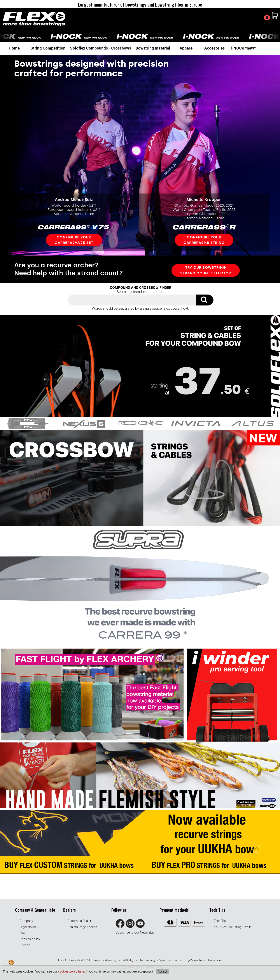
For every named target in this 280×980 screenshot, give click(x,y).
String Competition (48, 48)
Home (14, 48)
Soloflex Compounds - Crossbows (101, 48)
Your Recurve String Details (233, 927)
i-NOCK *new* (243, 48)
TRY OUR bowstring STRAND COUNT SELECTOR (206, 270)
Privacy (25, 945)
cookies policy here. (72, 971)
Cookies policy (30, 939)
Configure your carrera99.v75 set (74, 240)
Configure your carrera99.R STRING (204, 240)
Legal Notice (28, 927)
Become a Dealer (79, 921)
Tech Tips (221, 921)
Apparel (187, 48)
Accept (162, 971)
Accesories (214, 48)
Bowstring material (153, 48)
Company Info (29, 921)
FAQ (22, 933)
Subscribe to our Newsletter (135, 933)
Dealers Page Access (82, 927)
